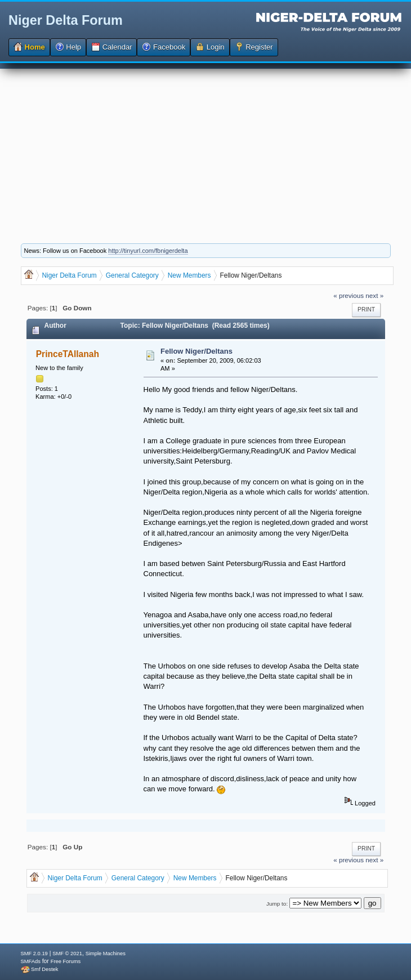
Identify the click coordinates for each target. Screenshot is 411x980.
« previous (349, 295)
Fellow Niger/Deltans (196, 351)
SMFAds (31, 961)
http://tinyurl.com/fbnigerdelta (148, 251)
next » (374, 295)
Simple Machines (106, 954)
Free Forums (66, 961)
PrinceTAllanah (68, 354)
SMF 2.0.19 (34, 954)
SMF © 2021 (67, 954)
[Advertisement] (205, 148)
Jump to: (277, 904)
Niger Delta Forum (66, 20)
